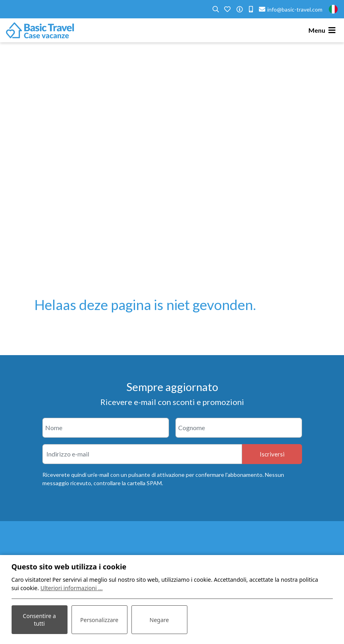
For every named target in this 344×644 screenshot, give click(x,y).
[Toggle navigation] (323, 30)
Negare (159, 620)
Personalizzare (99, 620)
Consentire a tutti (39, 620)
